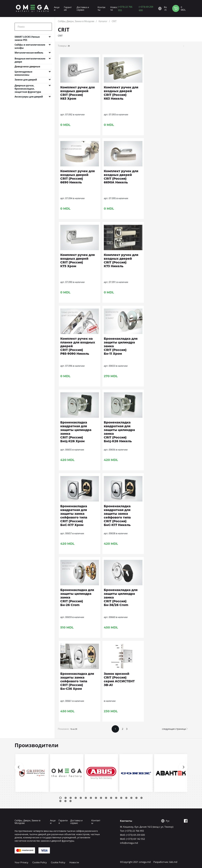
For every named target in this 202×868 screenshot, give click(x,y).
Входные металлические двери (30, 59)
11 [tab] (111, 798)
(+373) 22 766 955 (125, 8)
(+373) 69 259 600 (146, 8)
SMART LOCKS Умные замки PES (27, 37)
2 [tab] (66, 798)
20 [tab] (70, 801)
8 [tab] (96, 798)
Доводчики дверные (27, 66)
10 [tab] (106, 798)
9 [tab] (101, 798)
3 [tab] (71, 798)
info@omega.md (129, 843)
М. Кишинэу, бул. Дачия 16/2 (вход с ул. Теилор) (147, 827)
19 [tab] (65, 801)
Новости (114, 9)
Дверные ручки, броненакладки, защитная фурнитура (28, 86)
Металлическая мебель (29, 53)
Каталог (103, 21)
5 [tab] (81, 798)
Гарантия (68, 9)
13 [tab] (121, 798)
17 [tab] (141, 798)
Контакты (102, 9)
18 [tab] (60, 801)
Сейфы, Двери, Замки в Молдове (76, 21)
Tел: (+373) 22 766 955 (132, 831)
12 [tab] (116, 798)
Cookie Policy (40, 862)
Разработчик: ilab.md (165, 862)
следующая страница (175, 729)
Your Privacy (21, 862)
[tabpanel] (32, 773)
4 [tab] (76, 798)
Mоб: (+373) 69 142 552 (132, 839)
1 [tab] (60, 798)
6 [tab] (86, 798)
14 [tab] (126, 798)
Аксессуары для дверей (29, 97)
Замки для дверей (26, 80)
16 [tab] (136, 798)
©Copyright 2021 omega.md (135, 862)
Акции (57, 9)
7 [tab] (91, 798)
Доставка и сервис (83, 9)
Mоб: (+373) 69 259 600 (132, 835)
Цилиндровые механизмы (23, 72)
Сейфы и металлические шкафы (30, 45)
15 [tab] (131, 798)
